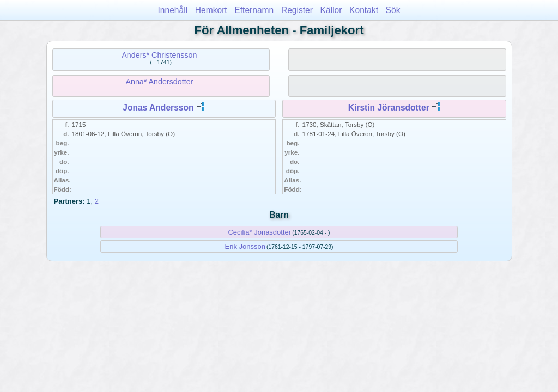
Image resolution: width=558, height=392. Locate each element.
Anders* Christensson (159, 55)
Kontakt (364, 10)
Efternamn (254, 10)
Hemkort (211, 10)
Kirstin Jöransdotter (389, 108)
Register (297, 10)
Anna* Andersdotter (159, 82)
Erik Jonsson (245, 246)
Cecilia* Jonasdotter (259, 232)
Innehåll (173, 10)
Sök (393, 10)
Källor (331, 10)
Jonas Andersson (158, 108)
